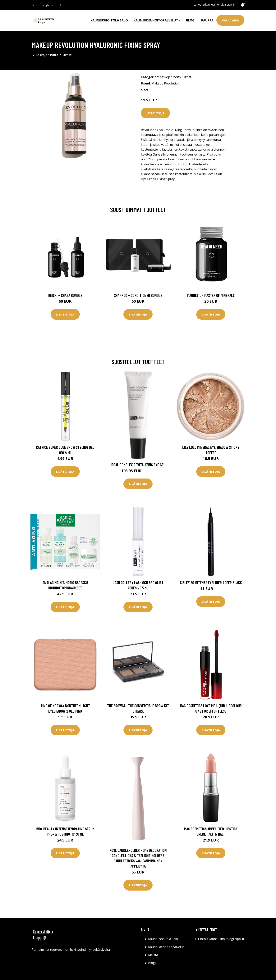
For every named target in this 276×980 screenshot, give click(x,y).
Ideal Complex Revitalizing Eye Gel (138, 465)
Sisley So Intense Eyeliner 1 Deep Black (211, 582)
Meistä (153, 955)
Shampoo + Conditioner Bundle (138, 295)
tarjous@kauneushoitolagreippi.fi (214, 5)
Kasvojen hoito (47, 55)
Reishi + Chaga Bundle (65, 295)
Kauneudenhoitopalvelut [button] (156, 20)
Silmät (67, 55)
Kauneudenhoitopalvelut (166, 947)
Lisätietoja (155, 113)
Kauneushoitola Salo (109, 20)
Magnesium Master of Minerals (211, 295)
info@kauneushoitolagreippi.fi (222, 939)
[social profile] (60, 5)
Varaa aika (230, 20)
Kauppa (207, 20)
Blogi (191, 20)
